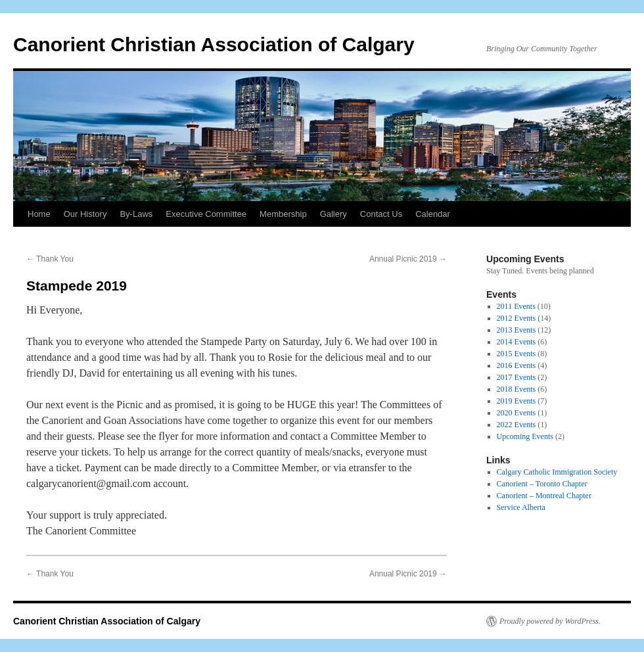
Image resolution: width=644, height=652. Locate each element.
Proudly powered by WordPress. (550, 621)
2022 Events (517, 425)
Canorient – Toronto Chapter (542, 484)
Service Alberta (521, 507)
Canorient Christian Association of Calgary (214, 44)
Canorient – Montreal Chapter (544, 496)
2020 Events (517, 413)
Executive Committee (206, 214)
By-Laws (136, 214)
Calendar (433, 214)
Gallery (333, 214)
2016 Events (517, 365)
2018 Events (517, 389)
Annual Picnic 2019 (408, 259)
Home (39, 214)
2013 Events (517, 330)
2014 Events (517, 342)
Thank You (50, 259)
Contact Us (381, 214)
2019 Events (517, 401)
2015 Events (517, 354)
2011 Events (516, 306)
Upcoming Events (525, 436)
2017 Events (517, 377)
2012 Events (517, 318)
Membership (283, 214)
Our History (85, 214)
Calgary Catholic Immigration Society (557, 472)
